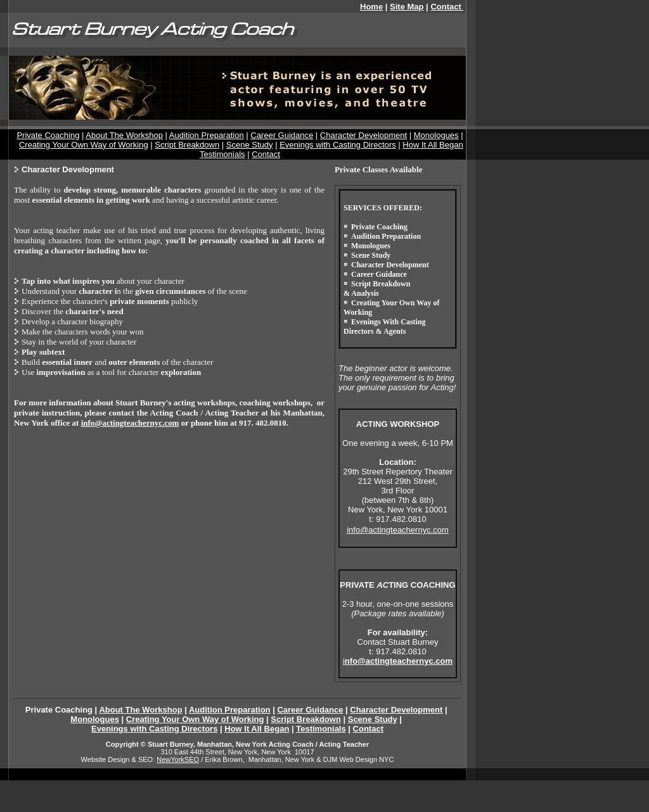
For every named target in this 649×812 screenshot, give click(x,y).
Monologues (436, 135)
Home (371, 7)
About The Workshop (124, 135)
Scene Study (250, 145)
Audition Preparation (207, 135)
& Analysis (361, 293)
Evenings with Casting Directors (338, 145)
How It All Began (433, 145)
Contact (266, 154)
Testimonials (222, 154)
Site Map (407, 7)
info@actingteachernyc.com (130, 423)
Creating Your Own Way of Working (84, 145)
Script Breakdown (187, 145)
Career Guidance (282, 135)
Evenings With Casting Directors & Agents (385, 327)
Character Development (363, 135)
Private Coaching (48, 135)
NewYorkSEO (178, 759)
